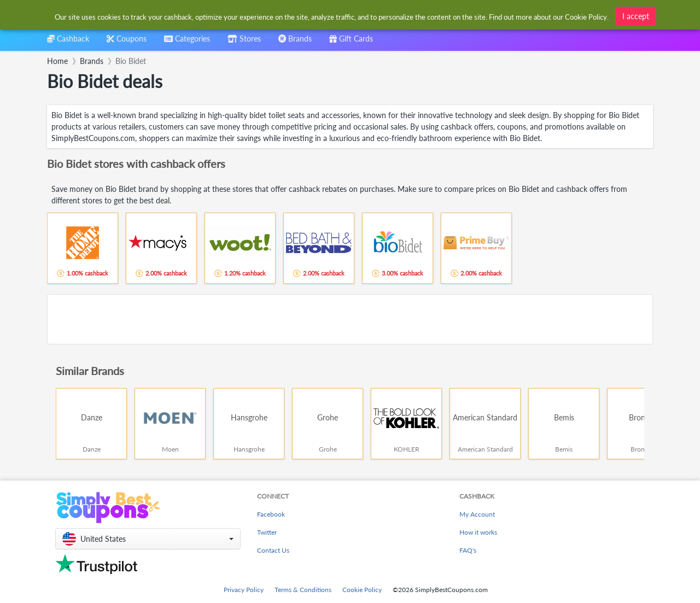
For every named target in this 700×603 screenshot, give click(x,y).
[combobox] (187, 42)
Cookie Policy (362, 590)
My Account (477, 514)
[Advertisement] (350, 319)
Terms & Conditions (303, 590)
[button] (148, 539)
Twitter (267, 532)
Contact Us (273, 550)
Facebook (271, 514)
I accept (636, 16)
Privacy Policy (244, 590)
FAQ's (468, 550)
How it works (478, 532)
